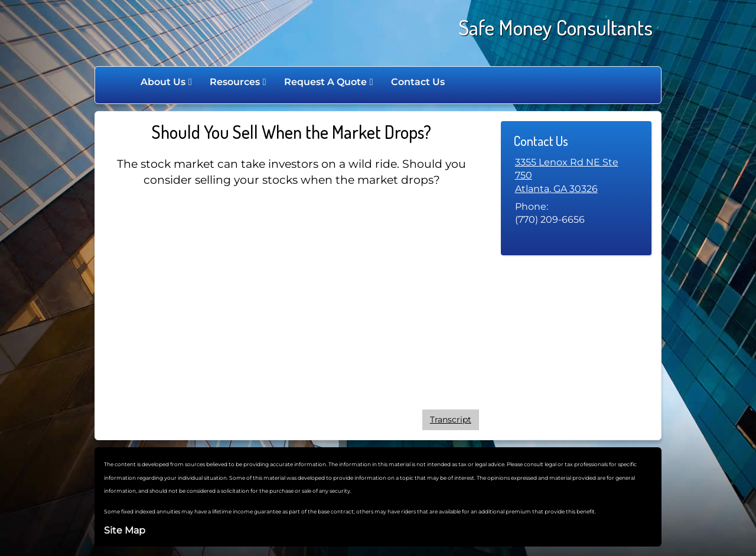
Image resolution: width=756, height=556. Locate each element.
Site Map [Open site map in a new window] (125, 530)
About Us (163, 82)
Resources (235, 82)
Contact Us (418, 82)
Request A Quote (325, 82)
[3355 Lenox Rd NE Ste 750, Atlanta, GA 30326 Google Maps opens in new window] (576, 176)
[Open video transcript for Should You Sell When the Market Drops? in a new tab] (451, 420)
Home (119, 82)
